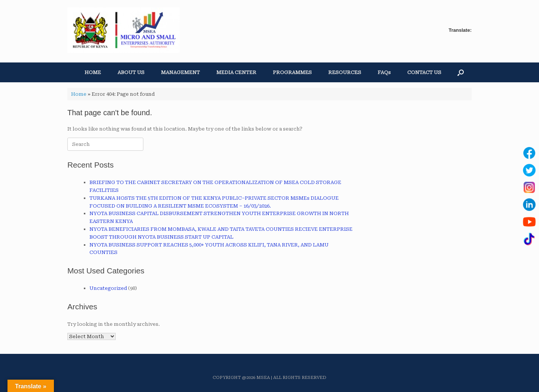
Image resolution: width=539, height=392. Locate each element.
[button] (461, 72)
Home (79, 94)
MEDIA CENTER (236, 72)
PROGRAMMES (292, 72)
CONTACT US (424, 72)
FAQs (384, 72)
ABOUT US (131, 72)
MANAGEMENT (180, 72)
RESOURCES (345, 72)
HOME (93, 72)
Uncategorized (108, 288)
